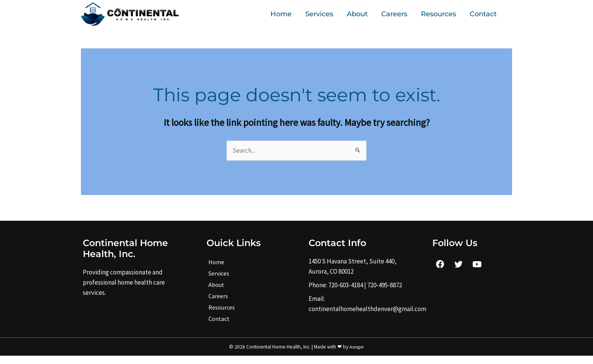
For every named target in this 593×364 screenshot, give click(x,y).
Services (319, 14)
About (357, 14)
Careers (394, 14)
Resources (439, 14)
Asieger (357, 355)
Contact (483, 14)
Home (281, 14)
